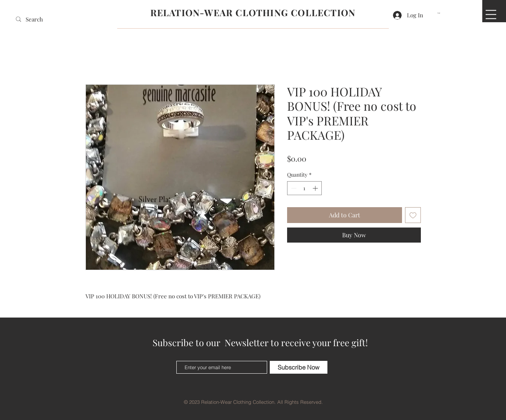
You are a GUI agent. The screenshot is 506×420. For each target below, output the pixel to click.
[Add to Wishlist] (413, 215)
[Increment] (316, 188)
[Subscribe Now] (299, 367)
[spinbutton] (304, 188)
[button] (441, 13)
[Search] (37, 19)
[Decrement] (293, 188)
